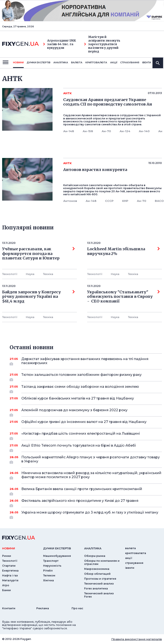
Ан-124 (125, 131)
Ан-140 (144, 131)
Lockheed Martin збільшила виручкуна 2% (123, 251)
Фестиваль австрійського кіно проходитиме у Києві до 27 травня (86, 502)
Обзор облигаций (97, 574)
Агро (6, 585)
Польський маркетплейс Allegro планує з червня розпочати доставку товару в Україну (91, 459)
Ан (160, 131)
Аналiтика (61, 62)
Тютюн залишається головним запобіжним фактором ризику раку (86, 376)
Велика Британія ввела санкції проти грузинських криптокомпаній (86, 491)
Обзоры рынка (95, 556)
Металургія (10, 580)
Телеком (49, 575)
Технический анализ (99, 584)
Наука (30, 274)
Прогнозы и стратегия (100, 579)
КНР (125, 201)
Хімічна (48, 580)
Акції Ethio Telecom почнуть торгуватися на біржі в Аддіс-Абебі (86, 447)
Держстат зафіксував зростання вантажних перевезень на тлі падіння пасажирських (86, 361)
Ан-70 (106, 131)
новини (18, 62)
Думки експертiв (39, 62)
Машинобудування (57, 556)
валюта (77, 62)
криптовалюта (96, 62)
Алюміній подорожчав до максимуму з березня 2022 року (86, 412)
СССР (109, 201)
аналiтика (93, 548)
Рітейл (48, 571)
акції (114, 62)
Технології (10, 274)
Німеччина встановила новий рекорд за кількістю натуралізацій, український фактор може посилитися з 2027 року (91, 475)
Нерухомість (52, 566)
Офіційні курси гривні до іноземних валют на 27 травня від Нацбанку (86, 422)
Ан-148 (69, 131)
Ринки (7, 556)
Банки (7, 590)
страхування (130, 62)
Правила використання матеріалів (137, 639)
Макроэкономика (97, 569)
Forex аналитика (96, 588)
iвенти (147, 62)
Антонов (70, 201)
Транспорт (51, 561)
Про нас (77, 608)
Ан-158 (88, 131)
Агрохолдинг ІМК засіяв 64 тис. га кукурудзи (60, 44)
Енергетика (10, 571)
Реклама (43, 608)
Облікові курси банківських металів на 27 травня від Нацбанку (86, 398)
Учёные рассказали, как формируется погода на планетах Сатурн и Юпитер (38, 254)
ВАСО (159, 201)
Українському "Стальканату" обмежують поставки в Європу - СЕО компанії (123, 297)
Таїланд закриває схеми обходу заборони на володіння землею (86, 388)
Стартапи (9, 566)
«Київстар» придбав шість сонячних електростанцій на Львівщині (86, 435)
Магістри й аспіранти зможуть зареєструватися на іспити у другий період (102, 44)
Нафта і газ (10, 575)
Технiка (48, 274)
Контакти (9, 608)
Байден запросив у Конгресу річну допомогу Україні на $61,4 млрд (38, 297)
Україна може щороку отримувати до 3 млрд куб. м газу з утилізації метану (90, 514)
